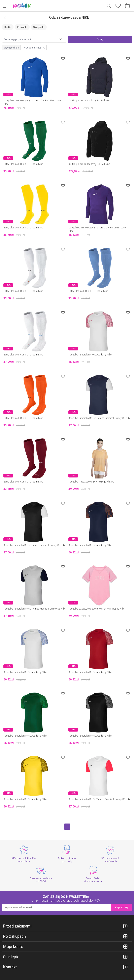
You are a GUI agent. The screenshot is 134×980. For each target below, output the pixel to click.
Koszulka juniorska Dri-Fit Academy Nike (90, 355)
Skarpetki (39, 27)
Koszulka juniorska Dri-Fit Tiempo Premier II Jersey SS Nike (99, 418)
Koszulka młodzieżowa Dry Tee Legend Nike (91, 482)
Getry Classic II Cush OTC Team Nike (23, 164)
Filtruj (100, 39)
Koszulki (22, 27)
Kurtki (8, 27)
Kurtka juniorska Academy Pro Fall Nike (89, 101)
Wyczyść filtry (11, 48)
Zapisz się (122, 907)
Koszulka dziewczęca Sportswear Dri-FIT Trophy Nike (96, 609)
